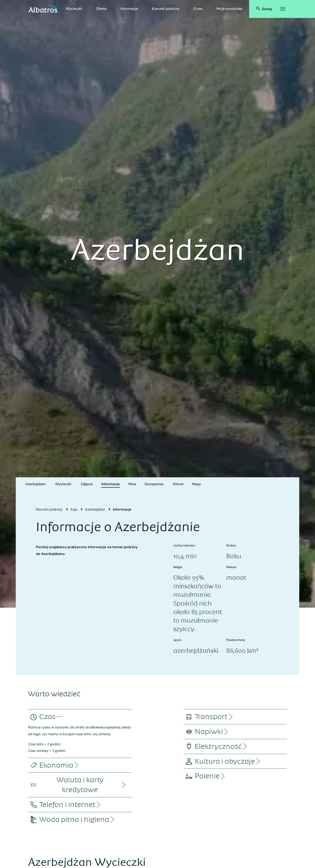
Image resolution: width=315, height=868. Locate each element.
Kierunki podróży (166, 9)
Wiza (132, 484)
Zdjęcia (87, 484)
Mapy (197, 484)
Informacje (129, 9)
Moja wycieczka (229, 9)
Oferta (101, 9)
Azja (74, 509)
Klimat (178, 484)
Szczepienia (154, 484)
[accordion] (47, 717)
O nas (198, 9)
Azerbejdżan (36, 484)
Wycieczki (74, 9)
